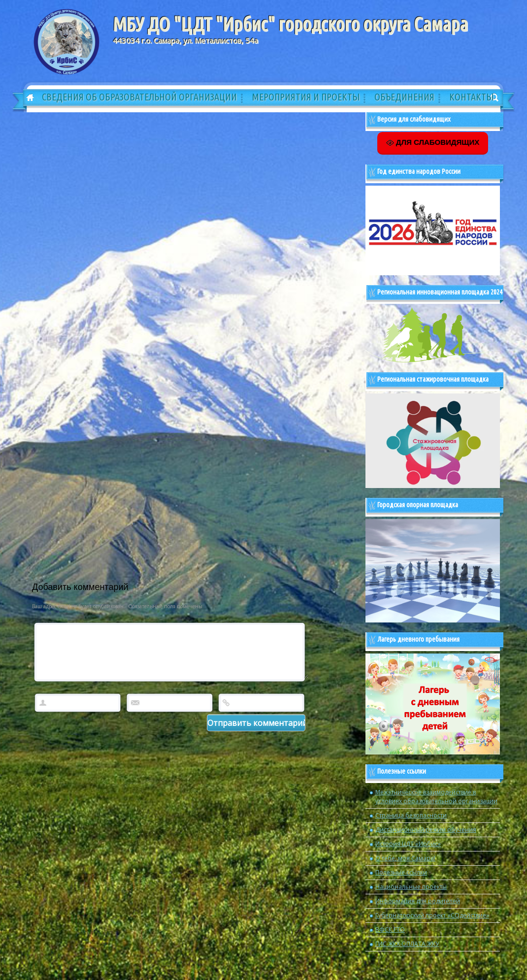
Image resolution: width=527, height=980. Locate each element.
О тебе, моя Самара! (405, 858)
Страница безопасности (411, 815)
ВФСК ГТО (390, 930)
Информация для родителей (418, 901)
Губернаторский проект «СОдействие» (432, 915)
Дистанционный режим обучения (426, 830)
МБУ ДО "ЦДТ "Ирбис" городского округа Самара (290, 24)
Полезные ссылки (401, 872)
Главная (27, 98)
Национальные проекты (411, 887)
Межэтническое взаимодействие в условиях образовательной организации (436, 797)
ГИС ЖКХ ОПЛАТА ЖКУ (407, 944)
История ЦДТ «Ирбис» (408, 844)
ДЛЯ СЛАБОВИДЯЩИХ (433, 142)
